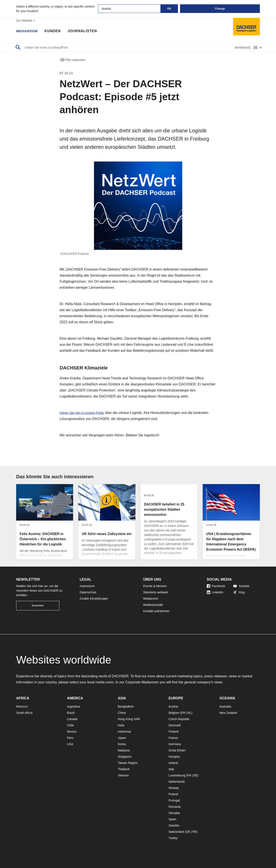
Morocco (22, 706)
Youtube (241, 586)
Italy (171, 769)
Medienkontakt (153, 605)
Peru (70, 738)
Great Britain (177, 750)
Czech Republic (179, 719)
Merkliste (243, 48)
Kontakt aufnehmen (156, 611)
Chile (71, 725)
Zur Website (26, 21)
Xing (239, 592)
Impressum (87, 586)
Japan (122, 738)
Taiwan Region (128, 763)
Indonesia (124, 732)
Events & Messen (155, 586)
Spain (172, 819)
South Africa (24, 713)
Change (220, 9)
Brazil (71, 713)
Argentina (74, 706)
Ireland (173, 763)
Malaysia (124, 750)
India (121, 725)
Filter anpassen (73, 60)
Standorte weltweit (155, 592)
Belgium (174, 713)
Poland (173, 794)
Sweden (174, 825)
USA (70, 744)
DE (195, 775)
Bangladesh (126, 706)
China (122, 713)
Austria (173, 706)
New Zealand (228, 713)
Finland (174, 732)
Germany (175, 744)
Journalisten (85, 31)
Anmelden (38, 606)
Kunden (55, 31)
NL (189, 713)
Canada (72, 719)
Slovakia (174, 813)
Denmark (175, 725)
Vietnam (123, 775)
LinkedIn (215, 592)
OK (169, 9)
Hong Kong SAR (129, 719)
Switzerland (176, 832)
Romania (175, 807)
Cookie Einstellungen (94, 599)
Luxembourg (177, 775)
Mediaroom (28, 31)
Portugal (174, 800)
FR (183, 713)
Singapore (125, 757)
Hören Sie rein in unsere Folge (83, 413)
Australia (225, 706)
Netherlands (177, 782)
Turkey (173, 838)
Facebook (216, 586)
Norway (174, 788)
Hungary (174, 757)
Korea (122, 744)
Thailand (124, 769)
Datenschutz (88, 592)
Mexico (72, 732)
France (173, 738)
